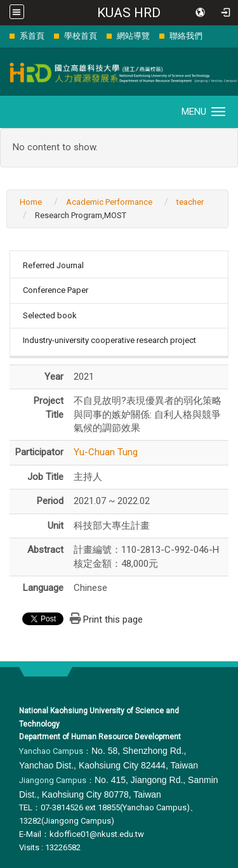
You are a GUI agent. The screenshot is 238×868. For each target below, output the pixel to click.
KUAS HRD (129, 13)
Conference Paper (56, 290)
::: (3, 36)
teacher (190, 202)
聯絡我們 (186, 36)
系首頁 (32, 36)
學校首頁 (81, 36)
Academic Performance (109, 202)
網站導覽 (133, 36)
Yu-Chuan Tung (106, 452)
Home (31, 202)
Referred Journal (53, 265)
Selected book (50, 315)
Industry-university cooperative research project (109, 340)
